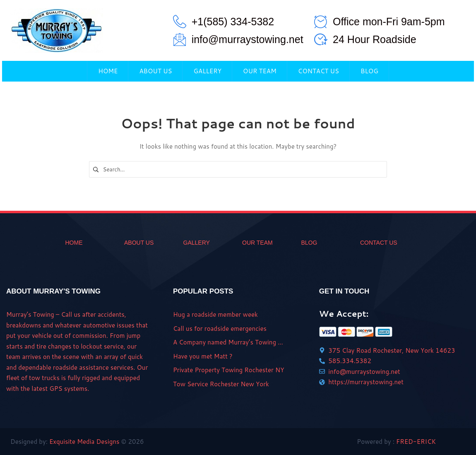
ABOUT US (139, 243)
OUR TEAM (257, 243)
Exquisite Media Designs (84, 442)
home (74, 243)
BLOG (309, 243)
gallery (197, 243)
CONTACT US (379, 243)
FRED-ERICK (416, 442)
